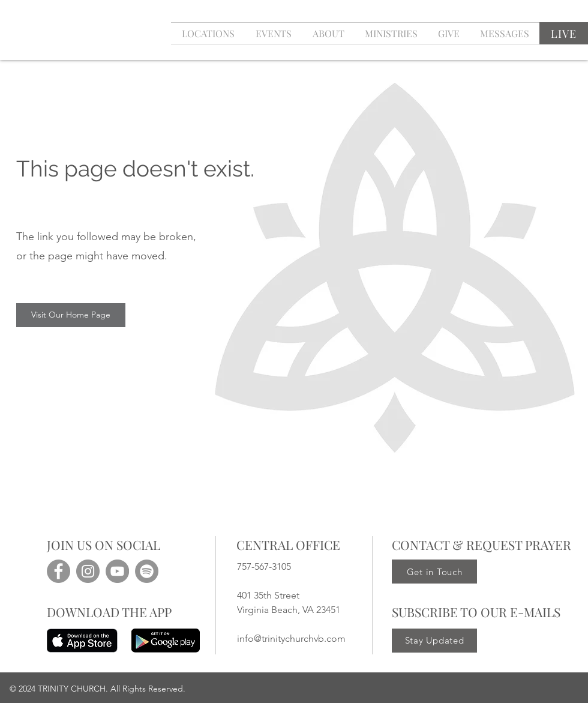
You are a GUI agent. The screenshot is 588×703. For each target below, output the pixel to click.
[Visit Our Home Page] (71, 315)
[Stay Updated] (434, 641)
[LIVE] (564, 33)
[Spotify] (147, 571)
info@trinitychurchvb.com (291, 638)
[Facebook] (58, 571)
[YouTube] (117, 571)
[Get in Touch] (434, 572)
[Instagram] (88, 571)
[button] (273, 33)
